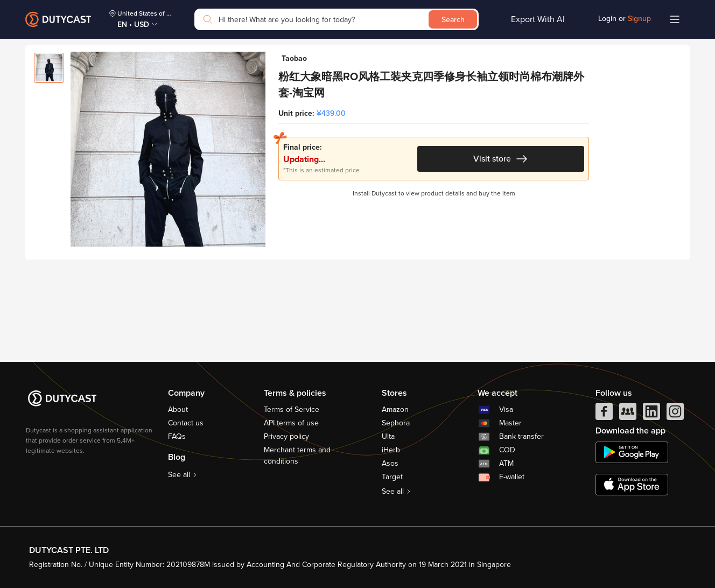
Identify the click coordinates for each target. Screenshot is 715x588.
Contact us (186, 423)
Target (392, 477)
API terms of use (291, 423)
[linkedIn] (651, 414)
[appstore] (632, 485)
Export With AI (538, 19)
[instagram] (675, 414)
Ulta (388, 436)
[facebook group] (628, 414)
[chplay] (632, 452)
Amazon (395, 409)
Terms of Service (292, 409)
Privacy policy (286, 436)
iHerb (391, 450)
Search (453, 20)
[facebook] (604, 414)
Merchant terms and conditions (297, 456)
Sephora (396, 423)
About (178, 409)
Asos (390, 463)
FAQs (177, 436)
